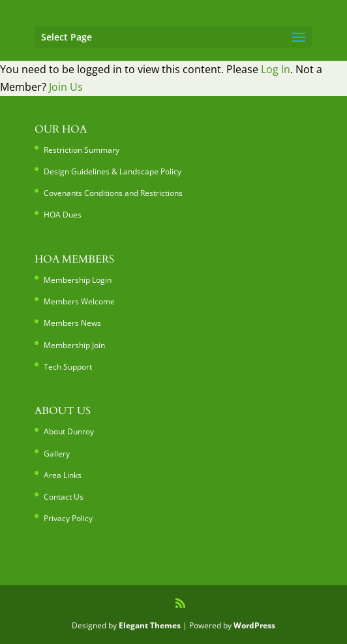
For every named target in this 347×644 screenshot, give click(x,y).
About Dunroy (69, 431)
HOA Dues (63, 215)
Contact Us (64, 497)
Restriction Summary (82, 150)
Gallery (57, 454)
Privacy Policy (68, 518)
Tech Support (68, 367)
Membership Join (74, 345)
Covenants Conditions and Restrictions (113, 193)
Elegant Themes (150, 625)
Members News (72, 323)
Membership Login (78, 280)
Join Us (66, 87)
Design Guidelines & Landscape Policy (113, 171)
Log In (276, 69)
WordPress (254, 625)
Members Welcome (79, 301)
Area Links (63, 475)
